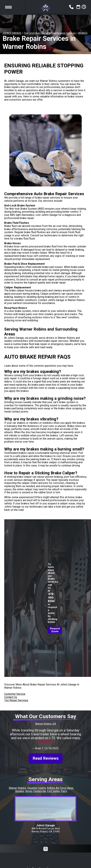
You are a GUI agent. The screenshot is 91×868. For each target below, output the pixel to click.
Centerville (40, 791)
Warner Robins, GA (45, 724)
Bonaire (20, 791)
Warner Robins (17, 788)
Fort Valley (53, 791)
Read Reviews (46, 758)
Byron (29, 791)
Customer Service (15, 694)
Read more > (45, 741)
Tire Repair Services (16, 700)
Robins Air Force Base (60, 788)
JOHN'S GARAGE (12, 33)
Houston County (36, 788)
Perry (64, 791)
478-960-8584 (43, 93)
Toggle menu (8, 7)
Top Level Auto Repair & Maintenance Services (50, 33)
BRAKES (83, 33)
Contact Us (11, 697)
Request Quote (55, 630)
